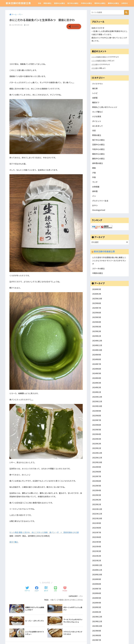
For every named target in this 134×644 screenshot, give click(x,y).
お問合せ (125, 3)
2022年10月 (97, 462)
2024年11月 (97, 345)
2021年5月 (97, 542)
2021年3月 (97, 551)
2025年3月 (97, 327)
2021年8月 (97, 528)
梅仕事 (95, 88)
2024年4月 (97, 378)
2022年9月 (97, 467)
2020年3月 (97, 607)
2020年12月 (97, 565)
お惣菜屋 (96, 187)
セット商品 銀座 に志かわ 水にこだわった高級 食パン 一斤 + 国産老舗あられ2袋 (44, 532)
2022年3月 (97, 495)
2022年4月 (97, 490)
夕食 (94, 173)
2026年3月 (97, 289)
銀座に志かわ (65, 600)
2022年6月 (97, 481)
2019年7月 (97, 640)
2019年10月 (97, 626)
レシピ (95, 93)
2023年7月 (97, 420)
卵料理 (95, 191)
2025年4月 (97, 322)
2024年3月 (97, 383)
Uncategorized (99, 210)
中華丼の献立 (98, 273)
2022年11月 (97, 458)
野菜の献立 (47, 3)
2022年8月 (97, 472)
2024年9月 (97, 355)
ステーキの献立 (98, 269)
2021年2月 (97, 556)
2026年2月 (97, 294)
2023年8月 (97, 416)
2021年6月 (97, 537)
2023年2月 (97, 444)
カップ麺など (98, 112)
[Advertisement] (46, 46)
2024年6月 (97, 369)
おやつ (95, 205)
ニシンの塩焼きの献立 (99, 57)
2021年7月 (97, 532)
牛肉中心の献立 (86, 3)
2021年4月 (97, 547)
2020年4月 (97, 603)
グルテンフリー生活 (100, 201)
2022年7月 (97, 476)
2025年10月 (97, 299)
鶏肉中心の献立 (100, 3)
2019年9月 (97, 631)
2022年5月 (97, 486)
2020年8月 (97, 584)
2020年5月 (97, 598)
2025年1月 (97, 336)
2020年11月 (97, 570)
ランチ (95, 182)
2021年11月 (97, 514)
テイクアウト (98, 84)
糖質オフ (96, 102)
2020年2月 (97, 612)
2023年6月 (97, 425)
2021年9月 (97, 523)
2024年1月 (97, 392)
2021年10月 (97, 518)
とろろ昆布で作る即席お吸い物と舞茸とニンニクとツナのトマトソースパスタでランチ (109, 261)
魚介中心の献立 (73, 3)
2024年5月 (97, 373)
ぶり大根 (94, 64)
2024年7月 (97, 364)
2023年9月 (97, 411)
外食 (94, 177)
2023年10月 (97, 406)
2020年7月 (97, 589)
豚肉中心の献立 (113, 3)
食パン (54, 600)
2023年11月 (97, 402)
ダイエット (97, 121)
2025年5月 (97, 317)
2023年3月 (97, 439)
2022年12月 (97, 453)
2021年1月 (97, 561)
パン (81, 596)
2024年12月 (97, 341)
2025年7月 (97, 308)
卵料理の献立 (98, 163)
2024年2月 (97, 388)
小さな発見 (97, 116)
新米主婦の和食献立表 (18, 3)
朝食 (94, 168)
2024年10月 (97, 350)
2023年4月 (97, 434)
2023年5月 (97, 430)
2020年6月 (97, 593)
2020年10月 (97, 575)
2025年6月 (97, 313)
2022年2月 (97, 500)
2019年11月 (97, 621)
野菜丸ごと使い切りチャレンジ (105, 107)
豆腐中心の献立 (59, 3)
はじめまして (98, 126)
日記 (39, 3)
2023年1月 (97, 448)
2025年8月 (97, 303)
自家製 (95, 98)
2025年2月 (97, 331)
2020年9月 (97, 579)
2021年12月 (97, 509)
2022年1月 (97, 504)
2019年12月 (97, 617)
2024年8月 (97, 359)
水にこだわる (78, 600)
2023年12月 (97, 397)
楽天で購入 (14, 542)
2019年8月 (97, 635)
